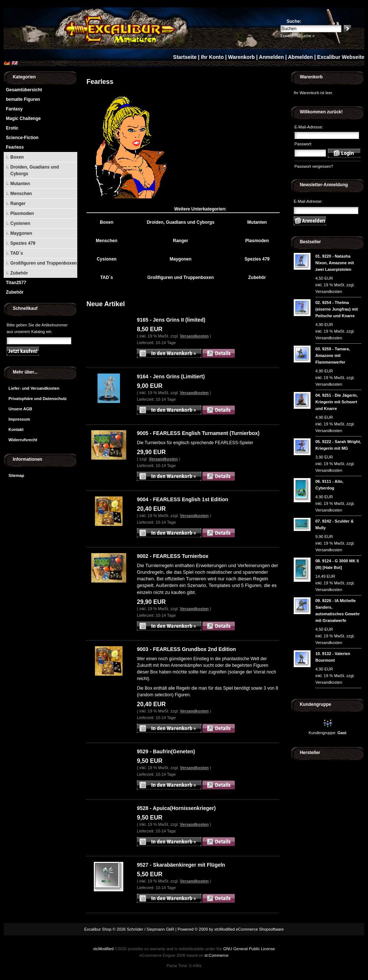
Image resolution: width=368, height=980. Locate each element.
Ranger (18, 204)
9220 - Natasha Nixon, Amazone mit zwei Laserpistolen (335, 263)
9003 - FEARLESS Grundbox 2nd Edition (186, 649)
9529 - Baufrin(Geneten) (166, 751)
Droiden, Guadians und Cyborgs (35, 170)
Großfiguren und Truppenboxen (44, 263)
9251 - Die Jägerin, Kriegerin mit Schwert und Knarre (337, 402)
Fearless (15, 147)
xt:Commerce (216, 955)
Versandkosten (194, 336)
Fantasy (14, 109)
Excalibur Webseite (341, 57)
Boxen (17, 157)
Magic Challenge (23, 118)
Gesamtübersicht (24, 90)
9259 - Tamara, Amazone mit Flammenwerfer (333, 355)
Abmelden (300, 57)
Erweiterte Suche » (298, 36)
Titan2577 (16, 283)
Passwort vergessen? (314, 166)
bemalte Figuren (23, 99)
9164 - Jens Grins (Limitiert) (171, 376)
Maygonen (21, 233)
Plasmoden (22, 213)
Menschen (21, 194)
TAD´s (17, 253)
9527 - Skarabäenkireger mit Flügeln (181, 865)
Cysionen (20, 223)
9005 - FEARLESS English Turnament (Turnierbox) (198, 433)
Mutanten (20, 184)
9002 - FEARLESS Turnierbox (173, 556)
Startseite (185, 57)
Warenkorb (242, 57)
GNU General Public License (249, 949)
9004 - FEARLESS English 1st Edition (183, 499)
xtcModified (103, 949)
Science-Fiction (22, 138)
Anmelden (272, 57)
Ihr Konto (212, 57)
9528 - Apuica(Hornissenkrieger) (176, 808)
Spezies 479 (23, 243)
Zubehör (19, 273)
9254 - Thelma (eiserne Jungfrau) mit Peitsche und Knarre (337, 309)
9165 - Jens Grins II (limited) (171, 320)
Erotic (12, 128)
